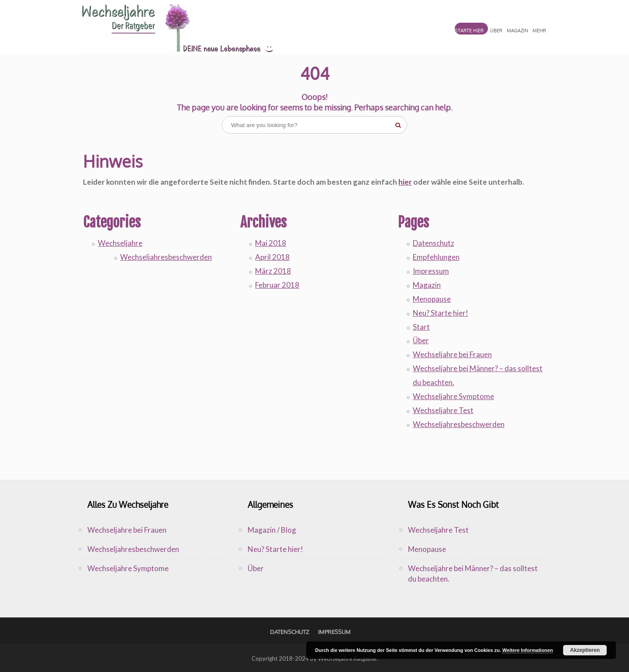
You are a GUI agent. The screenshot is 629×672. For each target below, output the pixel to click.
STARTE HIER (469, 31)
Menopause (432, 299)
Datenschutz (434, 243)
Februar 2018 (277, 285)
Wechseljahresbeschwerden (166, 257)
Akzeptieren (585, 650)
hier (405, 182)
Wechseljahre (120, 243)
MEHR (539, 31)
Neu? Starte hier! (441, 313)
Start (421, 327)
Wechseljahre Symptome (453, 396)
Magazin (427, 285)
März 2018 (273, 271)
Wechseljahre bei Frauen (452, 354)
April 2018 (272, 257)
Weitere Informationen (528, 650)
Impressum (431, 271)
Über (421, 340)
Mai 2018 (271, 243)
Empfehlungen (436, 257)
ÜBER (496, 31)
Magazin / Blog (272, 530)
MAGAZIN (517, 31)
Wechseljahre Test (443, 410)
